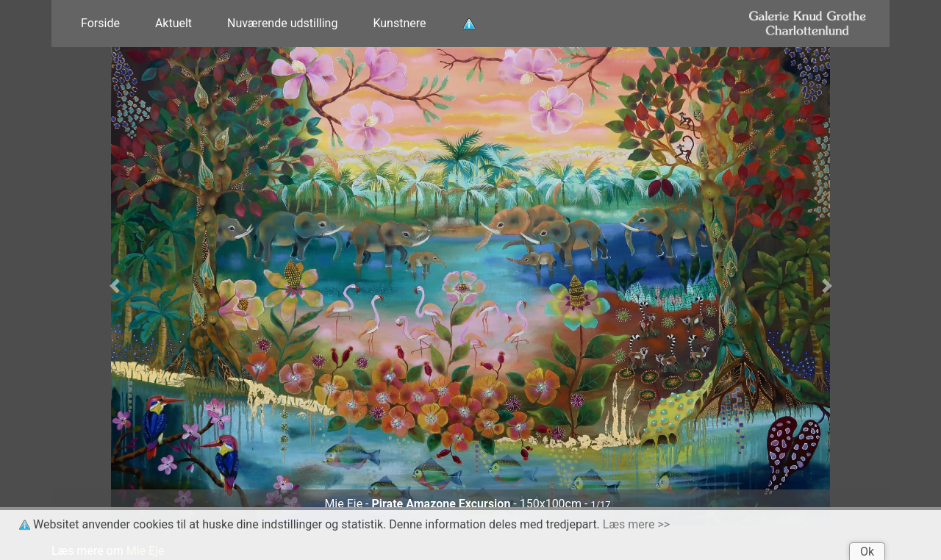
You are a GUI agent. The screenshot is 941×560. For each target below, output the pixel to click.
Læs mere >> (636, 524)
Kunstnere (399, 23)
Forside (100, 23)
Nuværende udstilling (282, 23)
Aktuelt (173, 23)
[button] (114, 286)
